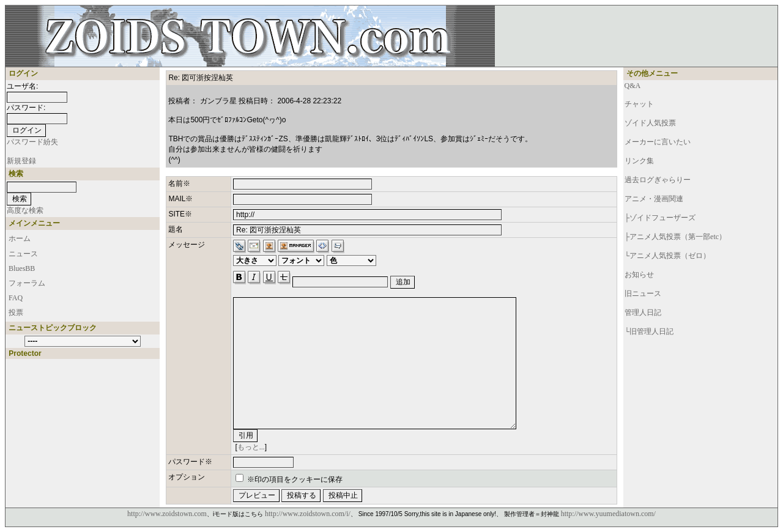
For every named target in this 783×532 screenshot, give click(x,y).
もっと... (251, 447)
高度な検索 (25, 210)
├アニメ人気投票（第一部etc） (676, 237)
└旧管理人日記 (649, 331)
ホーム (20, 238)
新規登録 (21, 161)
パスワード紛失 (32, 142)
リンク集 (639, 161)
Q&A (633, 86)
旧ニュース (643, 294)
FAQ (16, 298)
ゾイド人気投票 (650, 123)
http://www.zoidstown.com (167, 514)
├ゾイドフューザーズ (660, 218)
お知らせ (639, 275)
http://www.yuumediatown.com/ (608, 514)
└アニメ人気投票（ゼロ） (668, 256)
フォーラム (27, 283)
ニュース (23, 254)
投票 (16, 312)
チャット (639, 104)
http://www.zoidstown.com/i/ (308, 514)
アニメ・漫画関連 (654, 199)
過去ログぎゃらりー (658, 180)
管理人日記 (643, 312)
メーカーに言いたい (658, 142)
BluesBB (22, 268)
